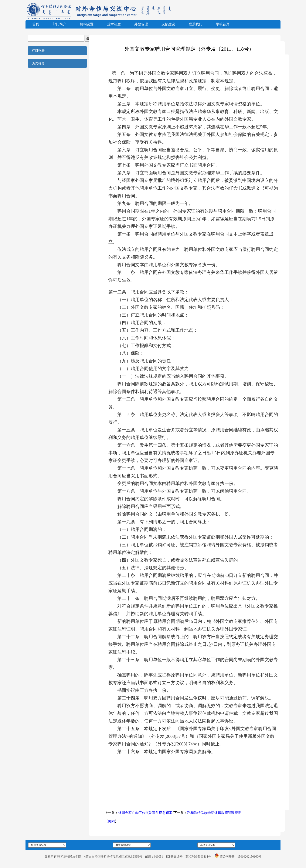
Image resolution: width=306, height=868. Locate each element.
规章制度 (114, 24)
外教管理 (141, 24)
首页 (36, 24)
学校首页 (223, 24)
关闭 (111, 821)
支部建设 (168, 24)
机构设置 (87, 24)
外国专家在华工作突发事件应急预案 (145, 813)
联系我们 (195, 24)
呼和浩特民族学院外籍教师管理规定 (214, 813)
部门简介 (59, 24)
